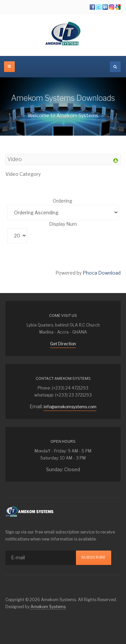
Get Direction (63, 344)
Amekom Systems (48, 607)
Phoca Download (102, 273)
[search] (115, 67)
